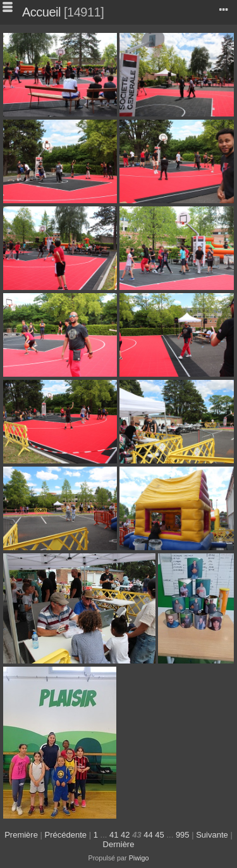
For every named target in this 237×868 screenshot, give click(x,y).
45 (159, 835)
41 (114, 835)
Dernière (119, 844)
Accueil (41, 12)
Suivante (212, 835)
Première (21, 835)
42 (125, 835)
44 (148, 835)
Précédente (66, 835)
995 (183, 835)
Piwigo (139, 858)
